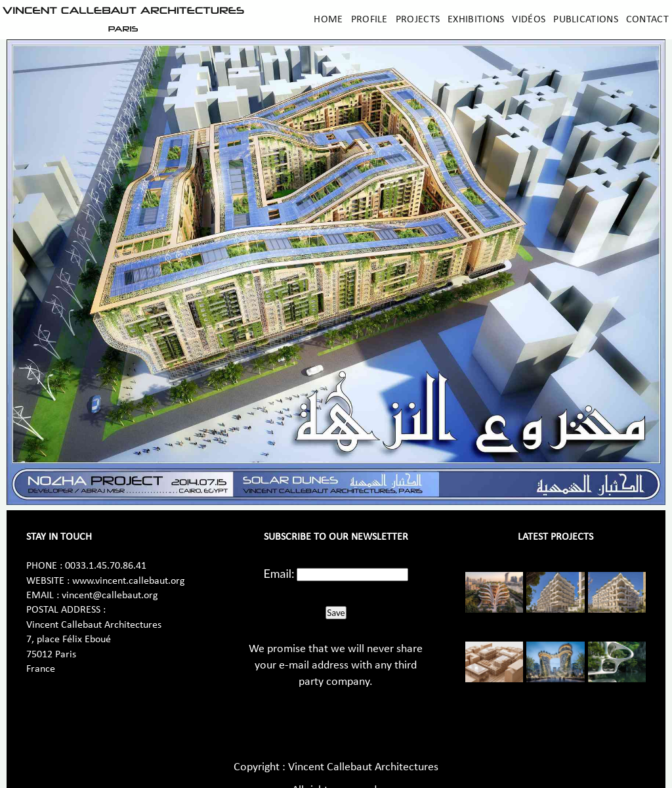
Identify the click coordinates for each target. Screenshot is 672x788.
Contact (647, 20)
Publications (586, 20)
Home (328, 20)
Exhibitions (476, 20)
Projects (418, 20)
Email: (279, 573)
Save (336, 613)
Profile (369, 20)
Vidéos (529, 20)
